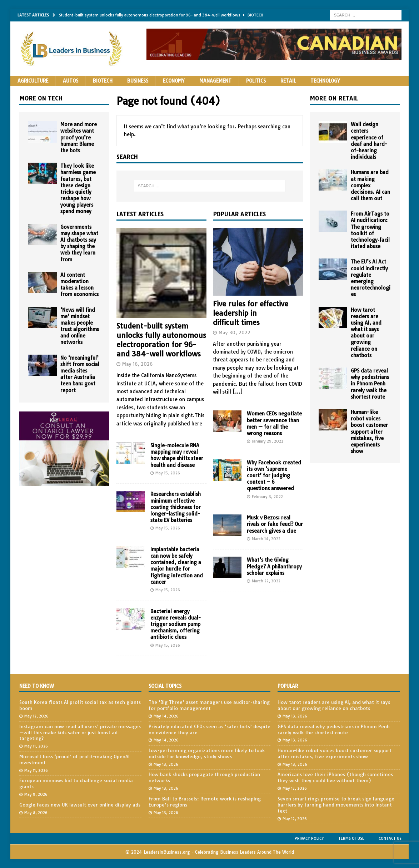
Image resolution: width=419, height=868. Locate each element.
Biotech (103, 81)
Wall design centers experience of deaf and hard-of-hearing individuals (369, 141)
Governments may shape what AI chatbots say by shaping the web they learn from (79, 243)
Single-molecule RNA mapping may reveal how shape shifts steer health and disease (177, 455)
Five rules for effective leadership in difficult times (251, 313)
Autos (71, 81)
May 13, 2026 (166, 764)
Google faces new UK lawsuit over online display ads (80, 805)
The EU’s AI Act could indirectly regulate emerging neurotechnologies (371, 278)
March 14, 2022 (266, 539)
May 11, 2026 (36, 746)
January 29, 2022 (268, 441)
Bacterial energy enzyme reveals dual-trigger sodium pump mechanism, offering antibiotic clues (176, 624)
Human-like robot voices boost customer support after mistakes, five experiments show (369, 432)
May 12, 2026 (36, 716)
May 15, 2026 (168, 473)
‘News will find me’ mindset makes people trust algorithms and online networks (80, 326)
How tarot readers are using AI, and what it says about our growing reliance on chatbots (366, 333)
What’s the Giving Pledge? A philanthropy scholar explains (274, 566)
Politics (256, 81)
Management (215, 81)
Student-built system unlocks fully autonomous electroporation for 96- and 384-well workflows (161, 340)
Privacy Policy (309, 838)
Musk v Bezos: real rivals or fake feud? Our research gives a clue (275, 524)
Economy (174, 81)
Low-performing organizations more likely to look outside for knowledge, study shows (207, 753)
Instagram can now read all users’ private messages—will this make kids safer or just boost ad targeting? (80, 733)
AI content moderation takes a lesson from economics (79, 285)
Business (138, 81)
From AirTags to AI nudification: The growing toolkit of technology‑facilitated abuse (370, 230)
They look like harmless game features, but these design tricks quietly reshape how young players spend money (78, 189)
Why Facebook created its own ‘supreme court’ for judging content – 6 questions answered (274, 476)
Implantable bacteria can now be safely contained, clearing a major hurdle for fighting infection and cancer (177, 566)
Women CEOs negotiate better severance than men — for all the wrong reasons (274, 423)
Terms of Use (351, 838)
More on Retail (334, 98)
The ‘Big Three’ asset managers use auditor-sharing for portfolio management (209, 705)
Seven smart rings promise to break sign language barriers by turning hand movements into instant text (336, 805)
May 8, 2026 (36, 813)
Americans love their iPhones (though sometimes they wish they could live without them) (335, 777)
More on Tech (41, 98)
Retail (288, 81)
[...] (238, 392)
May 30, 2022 (235, 332)
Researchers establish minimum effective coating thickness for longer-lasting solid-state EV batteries (176, 507)
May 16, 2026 (137, 364)
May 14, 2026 (166, 716)
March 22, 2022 (266, 581)
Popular (288, 686)
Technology (325, 81)
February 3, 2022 (267, 497)
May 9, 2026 (36, 794)
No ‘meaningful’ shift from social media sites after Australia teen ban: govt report (80, 374)
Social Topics (165, 686)
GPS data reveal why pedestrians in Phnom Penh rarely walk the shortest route (370, 384)
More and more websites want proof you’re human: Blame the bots (79, 137)
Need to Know (37, 686)
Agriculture (33, 81)
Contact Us (390, 838)
